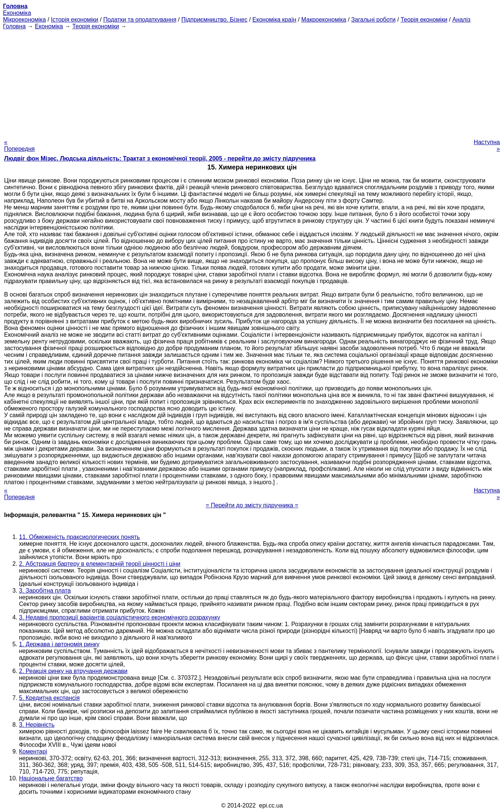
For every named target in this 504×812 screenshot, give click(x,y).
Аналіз (461, 20)
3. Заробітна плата (45, 591)
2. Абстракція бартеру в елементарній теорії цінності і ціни (100, 564)
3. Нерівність (37, 725)
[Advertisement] (252, 82)
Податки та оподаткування (140, 20)
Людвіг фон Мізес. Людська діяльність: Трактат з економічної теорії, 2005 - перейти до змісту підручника (160, 158)
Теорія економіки (424, 20)
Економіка (17, 13)
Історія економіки (75, 20)
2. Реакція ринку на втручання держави (73, 671)
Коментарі (33, 751)
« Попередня (19, 145)
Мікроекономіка (24, 20)
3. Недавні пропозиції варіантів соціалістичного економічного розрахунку (120, 617)
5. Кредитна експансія (49, 698)
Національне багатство (51, 778)
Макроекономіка (324, 20)
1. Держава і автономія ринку (59, 644)
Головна (14, 26)
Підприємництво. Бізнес (215, 20)
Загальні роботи (373, 20)
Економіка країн (275, 20)
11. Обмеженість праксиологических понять (79, 537)
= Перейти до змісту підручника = (252, 505)
